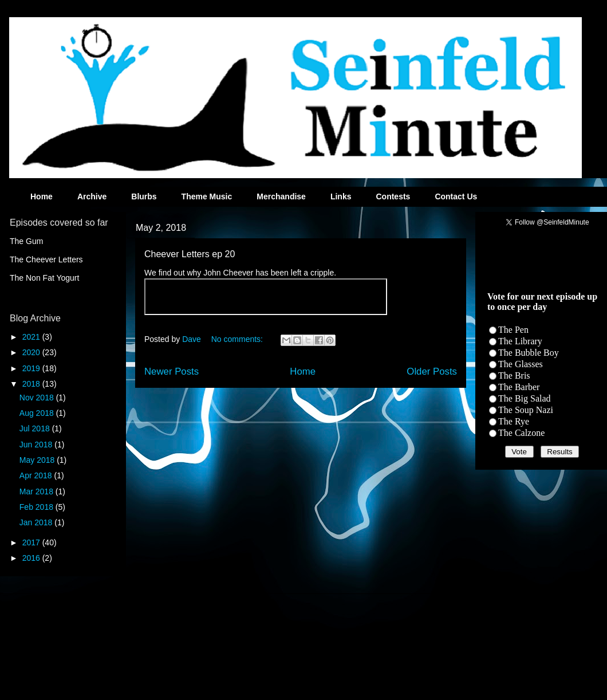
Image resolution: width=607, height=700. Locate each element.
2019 (32, 368)
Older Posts (432, 371)
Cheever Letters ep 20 (190, 254)
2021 (32, 337)
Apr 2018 (37, 475)
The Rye (514, 421)
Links (341, 196)
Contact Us (456, 196)
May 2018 (38, 460)
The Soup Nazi (526, 410)
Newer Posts (172, 371)
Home (42, 196)
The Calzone (521, 433)
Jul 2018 (36, 428)
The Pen (513, 330)
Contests (393, 196)
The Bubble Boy (529, 353)
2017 (32, 542)
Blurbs (144, 196)
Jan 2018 (37, 522)
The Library (520, 341)
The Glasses (521, 364)
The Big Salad (525, 398)
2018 (32, 384)
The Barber (519, 387)
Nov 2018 (38, 398)
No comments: (238, 339)
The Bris (514, 375)
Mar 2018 (38, 491)
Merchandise (281, 196)
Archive (92, 196)
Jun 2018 (37, 445)
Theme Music (207, 196)
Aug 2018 (38, 413)
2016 (32, 558)
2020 (32, 352)
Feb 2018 (38, 507)
